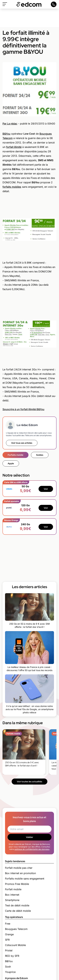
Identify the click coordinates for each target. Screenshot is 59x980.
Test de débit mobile (17, 905)
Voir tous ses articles (22, 443)
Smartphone (12, 900)
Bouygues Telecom (16, 929)
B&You (6, 134)
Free (8, 924)
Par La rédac (10, 124)
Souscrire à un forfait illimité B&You (23, 409)
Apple (11, 463)
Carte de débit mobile (18, 911)
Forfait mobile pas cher (19, 868)
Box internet (12, 895)
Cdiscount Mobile (15, 945)
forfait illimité (14, 147)
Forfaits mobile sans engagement (25, 879)
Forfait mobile (13, 889)
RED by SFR (12, 956)
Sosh (8, 967)
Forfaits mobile (15, 455)
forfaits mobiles (12, 187)
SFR (7, 940)
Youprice (10, 972)
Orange (9, 934)
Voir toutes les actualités (29, 782)
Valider (29, 837)
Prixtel (9, 950)
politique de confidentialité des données (32, 849)
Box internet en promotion (20, 873)
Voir (46, 489)
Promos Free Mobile (17, 884)
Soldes (40, 455)
